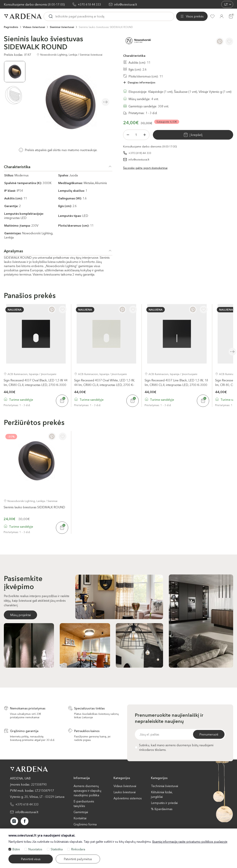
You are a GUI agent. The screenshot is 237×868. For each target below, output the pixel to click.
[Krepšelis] (231, 16)
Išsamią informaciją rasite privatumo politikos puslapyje (190, 842)
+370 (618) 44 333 (140, 153)
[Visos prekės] (59, 16)
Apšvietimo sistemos (128, 798)
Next (105, 102)
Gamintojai (81, 812)
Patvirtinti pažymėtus (78, 859)
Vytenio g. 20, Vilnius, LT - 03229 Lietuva (37, 796)
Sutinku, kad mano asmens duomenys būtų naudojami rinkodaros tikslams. (174, 747)
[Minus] (128, 135)
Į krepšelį (183, 135)
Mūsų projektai (20, 615)
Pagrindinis (11, 27)
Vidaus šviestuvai (34, 27)
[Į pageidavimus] (229, 41)
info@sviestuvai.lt (126, 4)
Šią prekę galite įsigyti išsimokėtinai (145, 168)
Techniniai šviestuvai (164, 786)
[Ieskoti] (84, 16)
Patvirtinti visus (31, 859)
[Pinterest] (220, 41)
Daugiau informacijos (142, 82)
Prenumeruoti (209, 734)
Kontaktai (80, 818)
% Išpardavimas (162, 809)
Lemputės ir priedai (164, 803)
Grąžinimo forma (85, 824)
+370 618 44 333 (89, 4)
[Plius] (145, 135)
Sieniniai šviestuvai (62, 27)
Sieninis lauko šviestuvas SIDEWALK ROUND (106, 27)
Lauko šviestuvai (125, 792)
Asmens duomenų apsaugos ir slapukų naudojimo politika (87, 790)
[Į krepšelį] (62, 401)
